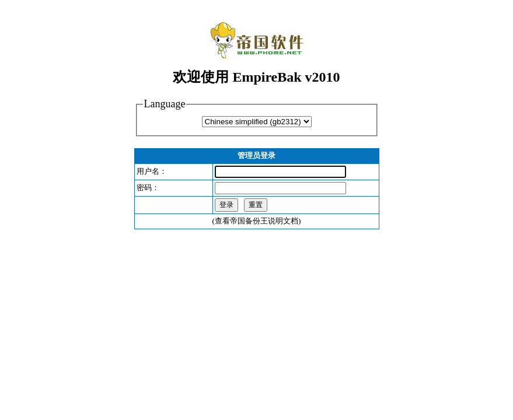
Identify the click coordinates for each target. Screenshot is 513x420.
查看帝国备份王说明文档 (256, 221)
